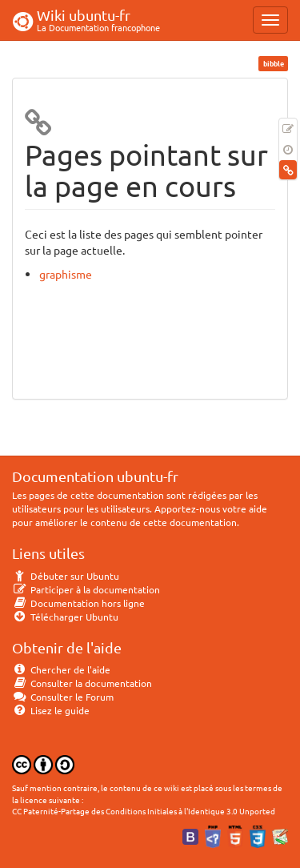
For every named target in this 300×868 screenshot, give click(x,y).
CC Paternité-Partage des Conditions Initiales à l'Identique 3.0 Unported (144, 811)
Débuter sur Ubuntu (66, 576)
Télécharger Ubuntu (65, 617)
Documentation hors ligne (78, 603)
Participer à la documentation (86, 589)
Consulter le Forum (63, 697)
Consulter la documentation (82, 683)
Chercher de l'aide (61, 669)
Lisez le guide (51, 710)
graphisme (66, 274)
